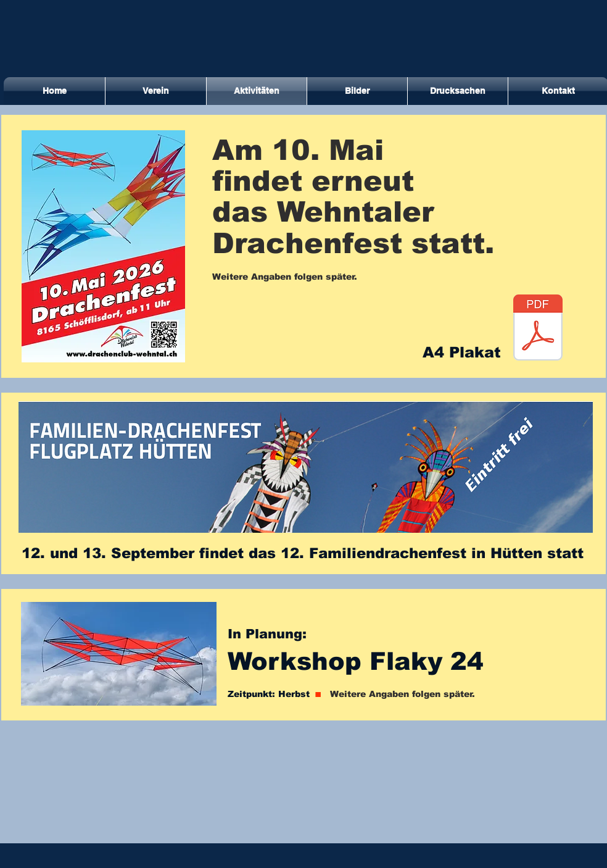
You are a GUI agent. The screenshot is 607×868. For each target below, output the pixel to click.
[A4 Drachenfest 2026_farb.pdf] (538, 329)
